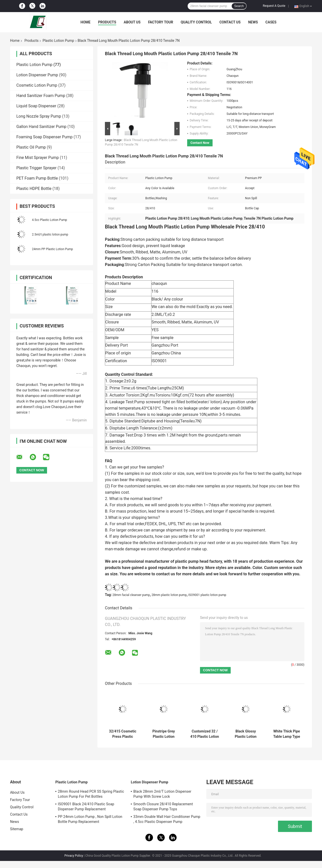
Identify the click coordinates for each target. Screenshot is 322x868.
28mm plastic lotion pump (169, 595)
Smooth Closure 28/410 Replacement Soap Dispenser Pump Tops (163, 807)
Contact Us (230, 22)
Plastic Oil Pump (31, 147)
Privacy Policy (74, 856)
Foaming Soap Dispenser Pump (45, 137)
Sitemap (17, 829)
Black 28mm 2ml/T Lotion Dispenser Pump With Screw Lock (162, 794)
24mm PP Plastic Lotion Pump (52, 249)
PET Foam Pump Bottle (37, 178)
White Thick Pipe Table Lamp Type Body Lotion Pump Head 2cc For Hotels (287, 734)
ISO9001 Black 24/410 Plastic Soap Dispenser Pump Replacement (86, 807)
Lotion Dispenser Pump (37, 75)
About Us (132, 22)
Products (107, 22)
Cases (271, 22)
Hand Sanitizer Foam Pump (41, 96)
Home (86, 22)
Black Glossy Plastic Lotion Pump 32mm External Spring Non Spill (246, 734)
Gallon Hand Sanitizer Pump (41, 127)
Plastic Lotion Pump (58, 41)
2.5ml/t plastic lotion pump (50, 235)
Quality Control (196, 22)
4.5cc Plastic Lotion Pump (50, 220)
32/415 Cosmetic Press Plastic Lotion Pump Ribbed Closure (123, 734)
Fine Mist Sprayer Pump (38, 158)
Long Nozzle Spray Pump (39, 116)
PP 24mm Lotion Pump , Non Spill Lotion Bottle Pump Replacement (90, 819)
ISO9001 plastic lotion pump (207, 595)
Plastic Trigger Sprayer (36, 168)
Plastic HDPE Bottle (34, 189)
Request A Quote (274, 6)
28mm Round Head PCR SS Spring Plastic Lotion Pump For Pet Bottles (91, 794)
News (253, 22)
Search (239, 6)
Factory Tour (161, 22)
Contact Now (200, 143)
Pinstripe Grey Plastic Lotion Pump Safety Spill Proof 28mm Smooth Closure (164, 734)
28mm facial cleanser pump (131, 595)
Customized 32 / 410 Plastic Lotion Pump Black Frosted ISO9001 (205, 734)
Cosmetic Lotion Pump (37, 85)
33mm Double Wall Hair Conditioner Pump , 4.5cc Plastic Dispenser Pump (167, 819)
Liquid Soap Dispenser (36, 106)
